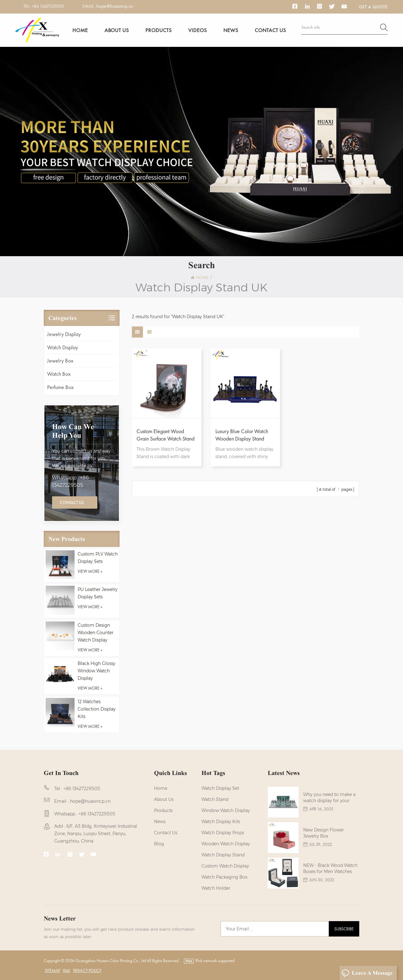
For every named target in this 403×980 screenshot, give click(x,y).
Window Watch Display (226, 810)
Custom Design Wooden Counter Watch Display (96, 633)
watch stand (215, 799)
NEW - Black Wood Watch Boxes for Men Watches (330, 868)
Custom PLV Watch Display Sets (98, 558)
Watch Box (59, 374)
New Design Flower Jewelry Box (324, 833)
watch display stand (223, 855)
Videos (197, 30)
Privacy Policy (87, 970)
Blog (159, 844)
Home (80, 30)
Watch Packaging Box (224, 877)
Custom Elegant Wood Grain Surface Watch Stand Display (165, 435)
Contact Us (72, 502)
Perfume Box (60, 387)
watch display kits (221, 822)
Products (159, 30)
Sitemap (52, 970)
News (231, 30)
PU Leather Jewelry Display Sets (98, 593)
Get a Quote (373, 7)
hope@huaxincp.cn (115, 6)
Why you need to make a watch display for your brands (329, 798)
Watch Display (63, 347)
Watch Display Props (223, 833)
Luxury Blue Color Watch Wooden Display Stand (242, 435)
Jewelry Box (60, 361)
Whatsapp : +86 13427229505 (70, 481)
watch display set (220, 788)
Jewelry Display (64, 334)
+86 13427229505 (48, 6)
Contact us (270, 30)
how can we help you (73, 431)
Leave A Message (367, 973)
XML (67, 970)
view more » (90, 571)
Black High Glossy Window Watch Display (96, 671)
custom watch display (225, 866)
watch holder (216, 888)
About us (117, 30)
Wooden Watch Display (226, 844)
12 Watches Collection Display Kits (97, 709)
